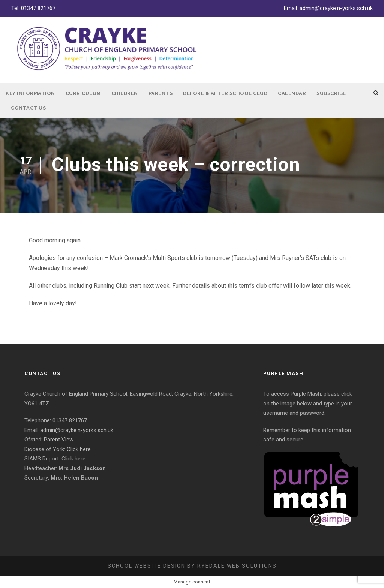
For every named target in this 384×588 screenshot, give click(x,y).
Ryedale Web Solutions (237, 566)
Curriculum (83, 93)
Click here (79, 449)
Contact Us (28, 108)
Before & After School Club (225, 93)
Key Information (30, 93)
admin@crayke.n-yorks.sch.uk (336, 8)
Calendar (292, 93)
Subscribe (331, 93)
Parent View (59, 439)
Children (125, 93)
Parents (161, 93)
